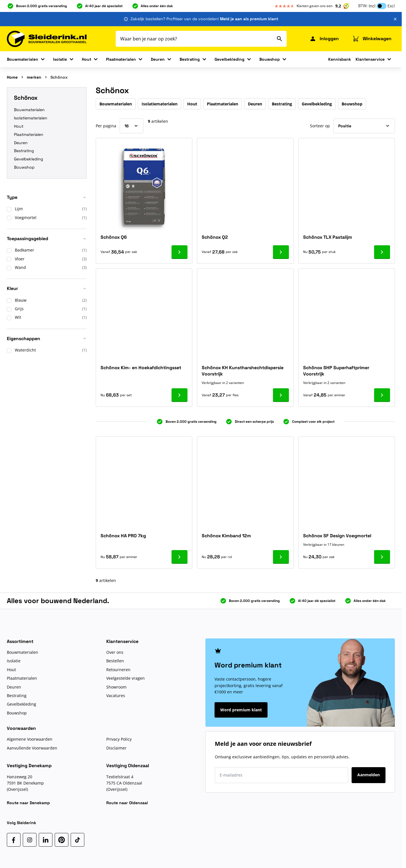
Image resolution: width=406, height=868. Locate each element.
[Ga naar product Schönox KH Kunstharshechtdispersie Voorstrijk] (281, 395)
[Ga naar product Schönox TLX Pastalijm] (382, 252)
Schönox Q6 (114, 237)
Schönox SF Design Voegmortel (337, 536)
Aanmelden (369, 775)
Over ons (115, 652)
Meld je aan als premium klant (249, 19)
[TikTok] (77, 840)
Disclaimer (116, 748)
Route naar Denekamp (28, 803)
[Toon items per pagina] (131, 126)
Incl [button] (372, 6)
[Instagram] (30, 840)
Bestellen (115, 661)
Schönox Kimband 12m (226, 536)
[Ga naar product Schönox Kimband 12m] (281, 557)
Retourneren (118, 670)
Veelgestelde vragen (126, 678)
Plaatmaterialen (121, 59)
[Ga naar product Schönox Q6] (179, 252)
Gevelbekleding (229, 59)
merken (34, 77)
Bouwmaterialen (23, 59)
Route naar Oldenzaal (127, 803)
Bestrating (190, 59)
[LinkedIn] (46, 840)
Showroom (116, 687)
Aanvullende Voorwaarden (32, 748)
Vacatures (116, 696)
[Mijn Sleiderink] (324, 39)
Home (12, 77)
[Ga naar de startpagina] (47, 39)
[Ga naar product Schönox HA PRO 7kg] (179, 557)
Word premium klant (241, 710)
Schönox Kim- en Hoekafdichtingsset (141, 368)
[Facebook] (14, 840)
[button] (47, 200)
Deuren (158, 59)
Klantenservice (370, 59)
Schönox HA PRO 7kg (123, 536)
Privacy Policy (119, 739)
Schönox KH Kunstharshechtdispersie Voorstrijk (243, 371)
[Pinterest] (62, 840)
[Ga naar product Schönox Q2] (281, 252)
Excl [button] (391, 6)
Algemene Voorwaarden (30, 739)
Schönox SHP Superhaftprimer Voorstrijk (336, 371)
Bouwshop (270, 59)
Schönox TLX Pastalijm (328, 237)
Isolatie (60, 59)
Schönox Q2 (215, 237)
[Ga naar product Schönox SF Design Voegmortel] (382, 557)
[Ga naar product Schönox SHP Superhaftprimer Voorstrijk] (382, 395)
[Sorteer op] (364, 126)
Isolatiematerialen (31, 118)
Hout (86, 59)
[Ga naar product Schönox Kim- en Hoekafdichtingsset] (179, 395)
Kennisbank (340, 59)
